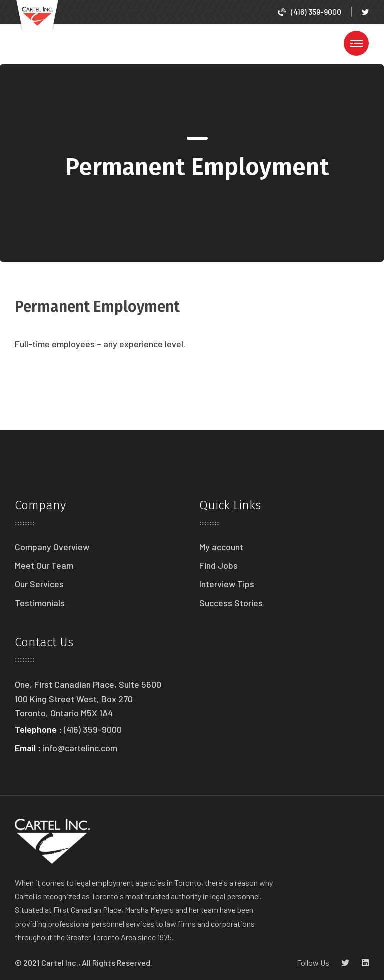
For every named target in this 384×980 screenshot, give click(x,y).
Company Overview (52, 547)
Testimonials (40, 603)
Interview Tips (227, 584)
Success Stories (231, 603)
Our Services (39, 584)
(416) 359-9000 (310, 12)
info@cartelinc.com (80, 748)
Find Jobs (219, 565)
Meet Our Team (44, 565)
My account (221, 547)
